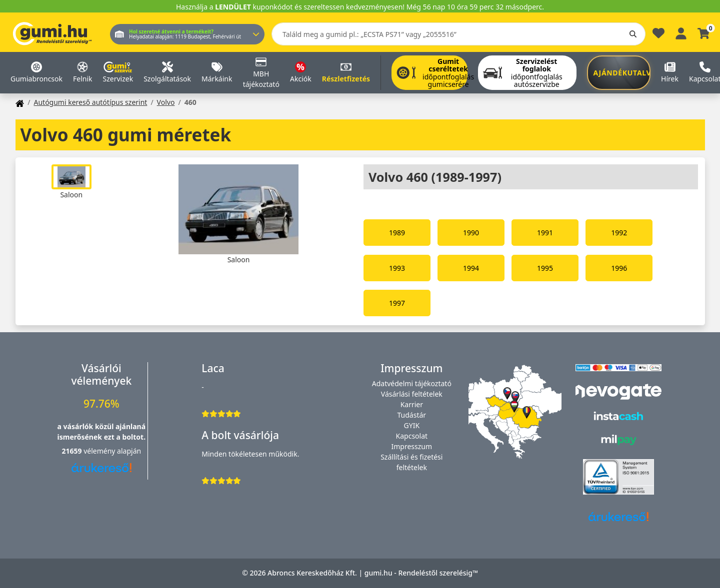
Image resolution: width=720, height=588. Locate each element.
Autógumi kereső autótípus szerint (90, 102)
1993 (397, 268)
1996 (619, 268)
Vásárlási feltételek (412, 394)
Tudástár (412, 415)
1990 (471, 233)
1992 (619, 233)
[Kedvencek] (658, 36)
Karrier (412, 404)
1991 (545, 233)
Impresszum (412, 446)
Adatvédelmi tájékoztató (412, 383)
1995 (545, 268)
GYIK (412, 425)
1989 (397, 233)
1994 (471, 268)
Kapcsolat (412, 436)
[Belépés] (681, 32)
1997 (397, 303)
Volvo (166, 102)
